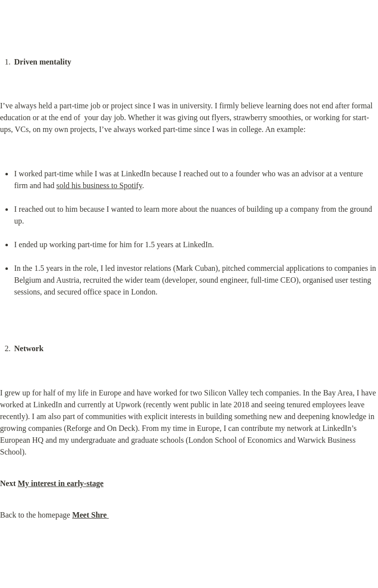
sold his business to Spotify (99, 185)
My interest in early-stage (61, 483)
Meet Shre (91, 515)
